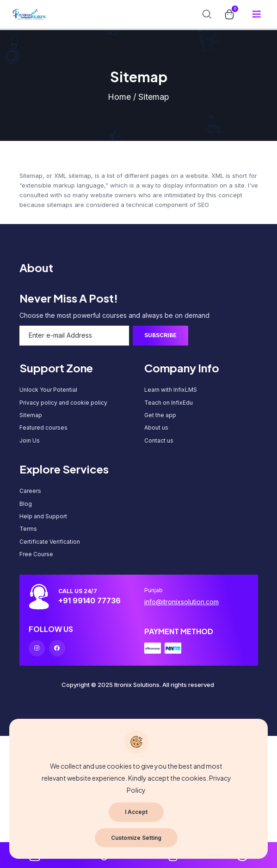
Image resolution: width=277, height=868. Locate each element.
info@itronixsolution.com (182, 602)
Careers (30, 491)
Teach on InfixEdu (169, 403)
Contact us (159, 440)
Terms (28, 529)
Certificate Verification (50, 542)
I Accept (136, 812)
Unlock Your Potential (48, 390)
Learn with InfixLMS (171, 390)
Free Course (36, 554)
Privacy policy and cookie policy (63, 403)
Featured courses (43, 428)
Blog (26, 504)
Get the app (160, 415)
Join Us (30, 440)
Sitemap (31, 415)
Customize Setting (136, 838)
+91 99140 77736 (89, 601)
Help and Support (43, 516)
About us (156, 428)
